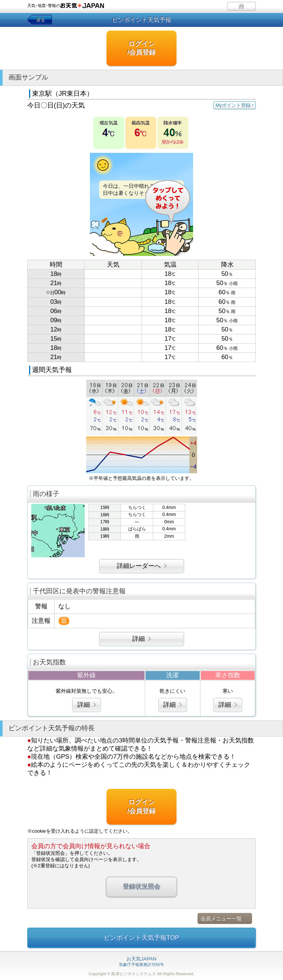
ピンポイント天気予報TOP (142, 938)
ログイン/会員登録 (141, 48)
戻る (41, 20)
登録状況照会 (141, 887)
